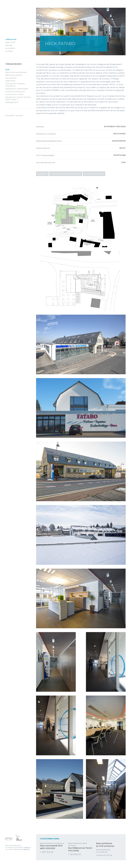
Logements (10, 81)
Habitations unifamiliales (17, 89)
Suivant (20, 116)
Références (11, 39)
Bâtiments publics (14, 75)
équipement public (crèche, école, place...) (18, 98)
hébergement (12, 102)
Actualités (10, 48)
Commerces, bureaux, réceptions (15, 85)
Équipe (9, 45)
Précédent (10, 116)
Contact (9, 51)
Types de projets (13, 64)
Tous (7, 69)
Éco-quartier (11, 78)
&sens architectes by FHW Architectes (17, 19)
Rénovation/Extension (15, 92)
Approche (10, 42)
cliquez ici (27, 847)
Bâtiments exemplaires (16, 72)
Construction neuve (14, 94)
